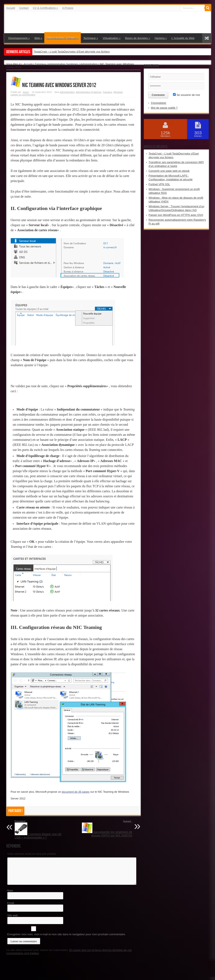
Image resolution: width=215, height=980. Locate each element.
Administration (89, 64)
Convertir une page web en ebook (169, 171)
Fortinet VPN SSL (159, 184)
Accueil (11, 8)
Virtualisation (112, 38)
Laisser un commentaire (23, 95)
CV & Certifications (45, 8)
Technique (91, 38)
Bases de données (138, 38)
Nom (10, 891)
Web (38, 38)
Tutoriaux (40, 64)
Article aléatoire (207, 38)
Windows (118, 92)
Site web (13, 915)
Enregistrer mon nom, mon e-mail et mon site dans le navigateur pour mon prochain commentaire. (67, 934)
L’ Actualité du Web (183, 38)
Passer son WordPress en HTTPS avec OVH (176, 215)
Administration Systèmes (63, 38)
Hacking (161, 38)
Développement (19, 38)
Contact (24, 8)
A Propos (68, 8)
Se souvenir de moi (186, 95)
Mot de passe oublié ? (164, 108)
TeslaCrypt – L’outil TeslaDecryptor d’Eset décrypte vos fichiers (72, 52)
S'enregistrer (159, 103)
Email (11, 903)
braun (26, 92)
